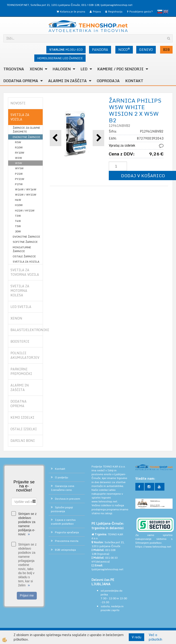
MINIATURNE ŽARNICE (22, 249)
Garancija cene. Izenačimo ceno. (63, 488)
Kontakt (134, 81)
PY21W (20, 179)
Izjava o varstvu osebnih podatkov (63, 522)
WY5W (19, 168)
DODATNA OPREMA (21, 81)
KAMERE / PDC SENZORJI (120, 69)
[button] (98, 138)
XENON (36, 69)
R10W (19, 147)
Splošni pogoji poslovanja (62, 509)
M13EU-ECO (66, 49)
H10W (19, 205)
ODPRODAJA (108, 81)
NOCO (124, 49)
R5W (18, 142)
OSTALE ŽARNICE (24, 256)
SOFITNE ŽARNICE (25, 242)
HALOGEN (62, 69)
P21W (19, 174)
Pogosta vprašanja (67, 532)
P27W (19, 184)
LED (84, 69)
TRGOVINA (14, 69)
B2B (166, 50)
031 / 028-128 (90, 5)
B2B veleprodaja (65, 550)
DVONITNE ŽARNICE (26, 237)
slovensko (160, 12)
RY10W (20, 153)
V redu (136, 637)
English (166, 12)
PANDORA (100, 50)
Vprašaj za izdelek (122, 145)
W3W (19, 158)
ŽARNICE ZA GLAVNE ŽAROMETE (26, 130)
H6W (18, 200)
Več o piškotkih (155, 637)
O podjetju (62, 477)
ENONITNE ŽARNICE (26, 137)
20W (18, 231)
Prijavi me (27, 595)
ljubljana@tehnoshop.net (117, 5)
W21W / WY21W (26, 195)
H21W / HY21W (25, 210)
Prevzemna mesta (67, 541)
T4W (18, 221)
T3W (18, 216)
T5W (18, 226)
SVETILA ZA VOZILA (26, 262)
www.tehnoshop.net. (105, 501)
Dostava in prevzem (68, 499)
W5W (19, 163)
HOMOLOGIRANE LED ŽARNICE (60, 58)
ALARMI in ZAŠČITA (67, 81)
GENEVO (146, 50)
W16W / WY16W (26, 189)
